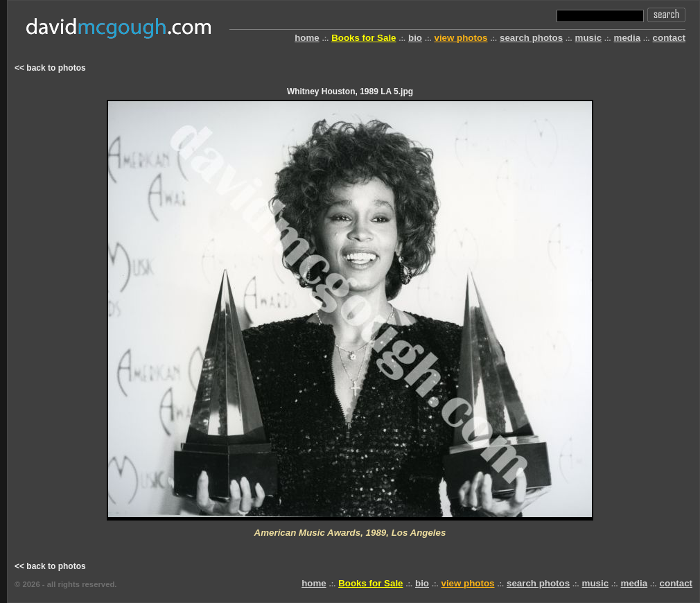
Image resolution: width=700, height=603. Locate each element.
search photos (531, 38)
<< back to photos (50, 68)
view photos (461, 38)
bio (415, 38)
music (589, 38)
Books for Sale (364, 38)
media (628, 38)
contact (669, 38)
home (307, 38)
